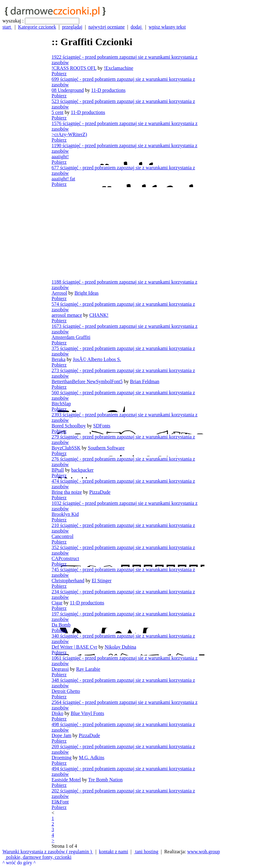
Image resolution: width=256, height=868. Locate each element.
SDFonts (102, 426)
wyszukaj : (13, 21)
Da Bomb (61, 625)
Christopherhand (68, 581)
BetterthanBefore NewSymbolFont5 (87, 381)
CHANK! (99, 315)
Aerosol (59, 293)
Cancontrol (62, 536)
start (7, 27)
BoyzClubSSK (66, 448)
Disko (57, 713)
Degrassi (60, 669)
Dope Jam (61, 735)
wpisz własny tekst (167, 27)
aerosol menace (67, 315)
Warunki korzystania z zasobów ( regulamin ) (48, 852)
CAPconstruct (65, 558)
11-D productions (108, 90)
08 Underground (68, 90)
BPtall (58, 470)
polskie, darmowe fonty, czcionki (38, 857)
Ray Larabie (88, 669)
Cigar (57, 603)
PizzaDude (100, 492)
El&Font (60, 802)
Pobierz (59, 74)
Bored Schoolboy (69, 426)
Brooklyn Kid (65, 514)
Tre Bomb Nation (105, 780)
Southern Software (106, 448)
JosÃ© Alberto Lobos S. (97, 359)
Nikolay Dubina (120, 647)
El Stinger (102, 581)
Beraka (58, 359)
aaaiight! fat (63, 179)
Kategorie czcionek (37, 27)
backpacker (82, 470)
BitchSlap (61, 404)
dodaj (137, 27)
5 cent (58, 112)
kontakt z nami (113, 852)
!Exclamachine (118, 68)
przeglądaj (72, 27)
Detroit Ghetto (66, 691)
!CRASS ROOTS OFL (74, 68)
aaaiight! (60, 157)
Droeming (62, 758)
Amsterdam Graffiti (71, 337)
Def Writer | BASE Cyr (74, 647)
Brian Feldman (145, 381)
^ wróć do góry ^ (19, 863)
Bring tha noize (67, 492)
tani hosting (146, 852)
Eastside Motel (66, 780)
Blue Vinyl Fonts (87, 713)
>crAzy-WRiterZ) (69, 134)
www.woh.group (204, 852)
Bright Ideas (87, 293)
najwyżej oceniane (107, 27)
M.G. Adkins (92, 758)
